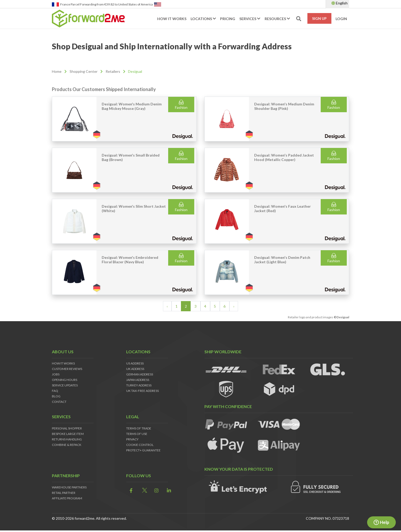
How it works (172, 19)
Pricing (228, 19)
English (339, 3)
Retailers (113, 71)
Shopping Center (84, 71)
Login (341, 19)
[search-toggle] (299, 19)
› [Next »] (234, 306)
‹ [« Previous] (167, 306)
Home (57, 71)
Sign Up (319, 18)
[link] (130, 491)
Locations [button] (203, 19)
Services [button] (250, 19)
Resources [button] (277, 19)
